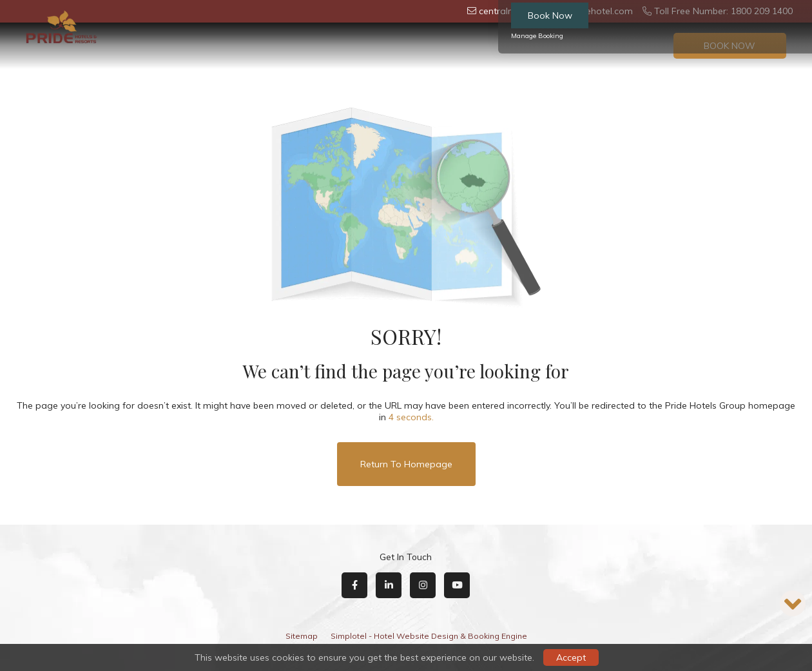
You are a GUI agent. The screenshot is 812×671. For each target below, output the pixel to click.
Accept (571, 657)
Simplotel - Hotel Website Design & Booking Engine (429, 636)
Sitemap (302, 636)
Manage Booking (537, 36)
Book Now (550, 15)
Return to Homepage (406, 464)
